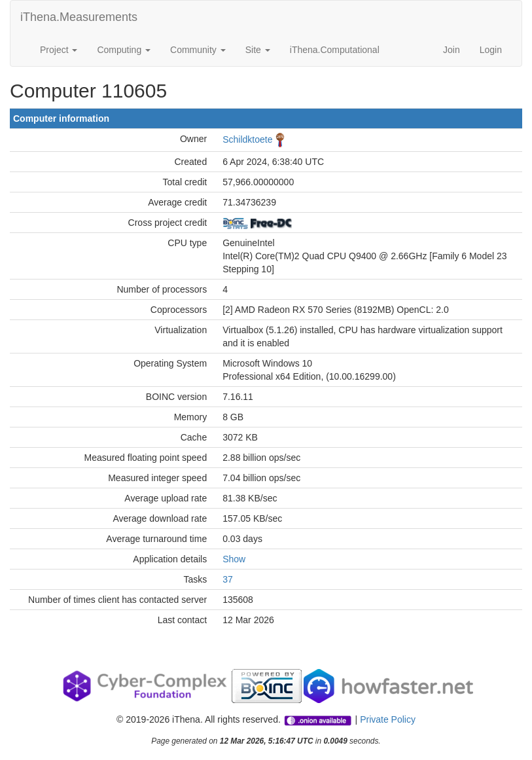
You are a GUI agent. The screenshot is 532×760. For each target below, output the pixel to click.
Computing (124, 50)
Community (198, 50)
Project (59, 50)
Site (258, 50)
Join (452, 50)
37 (228, 579)
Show (234, 559)
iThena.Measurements (79, 17)
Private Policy (388, 719)
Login (491, 50)
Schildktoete (247, 139)
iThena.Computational (335, 50)
